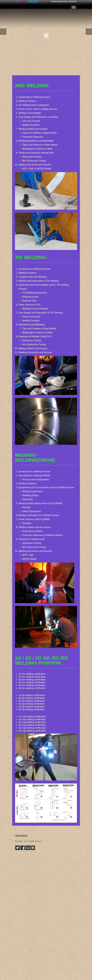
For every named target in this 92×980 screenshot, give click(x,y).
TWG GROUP (21, 836)
